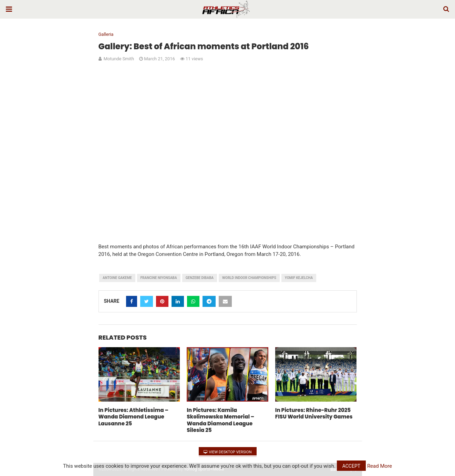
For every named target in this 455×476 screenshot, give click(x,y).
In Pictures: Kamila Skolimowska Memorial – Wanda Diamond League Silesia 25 (220, 420)
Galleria (106, 34)
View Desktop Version (228, 452)
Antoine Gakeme (117, 278)
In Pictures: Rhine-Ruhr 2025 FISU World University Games (314, 413)
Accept (351, 466)
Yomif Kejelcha (299, 278)
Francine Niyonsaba (159, 278)
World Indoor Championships (249, 278)
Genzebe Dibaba (200, 278)
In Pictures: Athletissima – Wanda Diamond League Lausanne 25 (133, 417)
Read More (380, 466)
